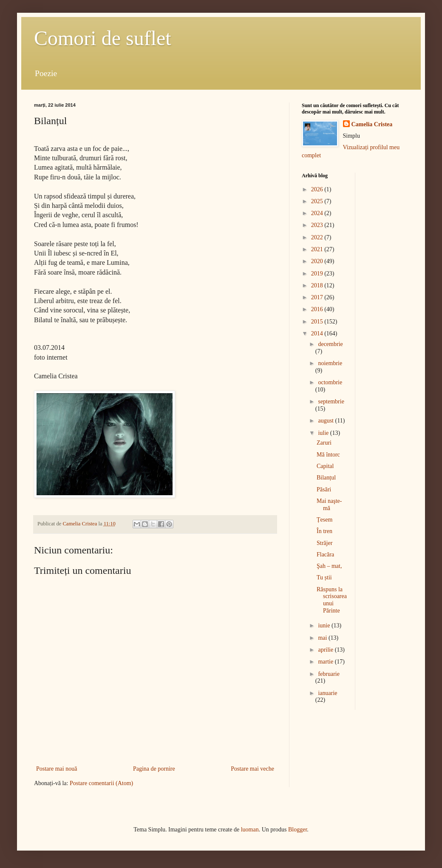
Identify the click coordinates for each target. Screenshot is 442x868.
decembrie (330, 344)
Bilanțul (326, 478)
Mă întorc (328, 455)
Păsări (324, 489)
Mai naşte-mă (329, 505)
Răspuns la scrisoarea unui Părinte (332, 600)
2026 (318, 189)
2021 (318, 249)
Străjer (324, 543)
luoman (250, 830)
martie (326, 662)
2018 (318, 285)
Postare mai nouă (57, 769)
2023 (318, 225)
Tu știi (324, 577)
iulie (324, 433)
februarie (329, 674)
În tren (324, 531)
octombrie (330, 382)
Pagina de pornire (154, 769)
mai (323, 638)
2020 (318, 261)
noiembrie (330, 363)
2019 (318, 274)
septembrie (331, 401)
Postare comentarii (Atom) (101, 783)
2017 (318, 297)
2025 (318, 201)
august (326, 421)
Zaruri (324, 443)
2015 (318, 322)
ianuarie (327, 693)
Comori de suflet (103, 38)
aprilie (326, 650)
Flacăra (325, 555)
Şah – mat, (329, 566)
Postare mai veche (252, 769)
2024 (318, 213)
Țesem (324, 520)
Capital (325, 466)
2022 (318, 237)
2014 (318, 333)
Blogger (297, 830)
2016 (318, 309)
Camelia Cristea (372, 124)
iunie (325, 625)
